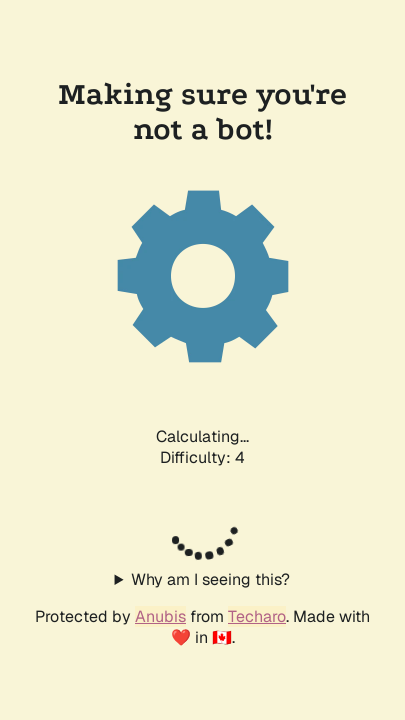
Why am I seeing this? (210, 579)
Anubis (160, 616)
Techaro (257, 616)
